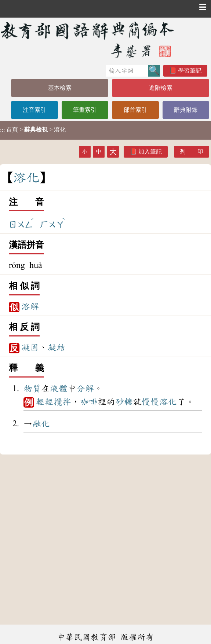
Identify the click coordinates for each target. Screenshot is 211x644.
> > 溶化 (33, 130)
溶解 (30, 306)
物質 (32, 389)
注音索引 (34, 110)
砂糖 (124, 402)
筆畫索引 (85, 110)
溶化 (168, 402)
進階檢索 (161, 88)
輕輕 (45, 402)
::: (2, 130)
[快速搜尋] (127, 71)
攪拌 (62, 402)
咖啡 (89, 402)
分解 (85, 389)
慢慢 (150, 402)
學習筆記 (190, 71)
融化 (41, 424)
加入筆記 (150, 152)
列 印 (192, 152)
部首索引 (135, 110)
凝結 (57, 347)
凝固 (30, 347)
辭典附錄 (186, 110)
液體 (59, 389)
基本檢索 (60, 88)
